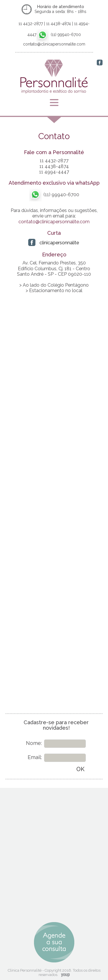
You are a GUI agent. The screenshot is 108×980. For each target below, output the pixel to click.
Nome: (34, 743)
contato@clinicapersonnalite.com (54, 222)
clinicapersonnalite (59, 243)
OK (80, 769)
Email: (35, 757)
